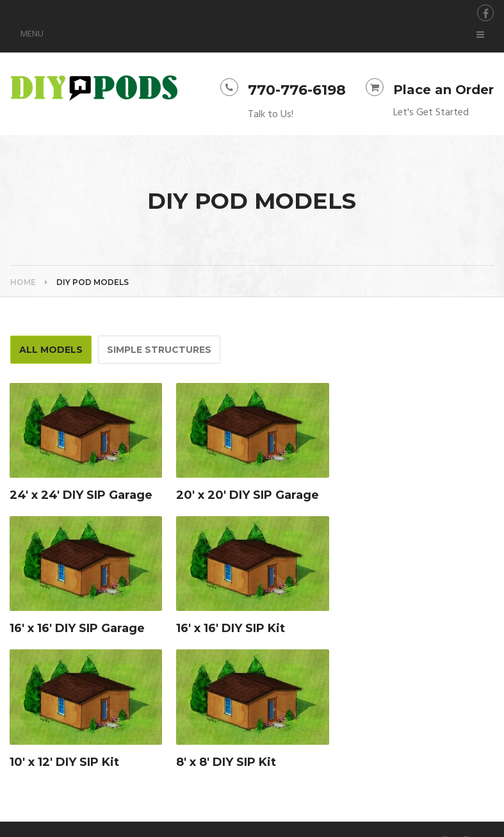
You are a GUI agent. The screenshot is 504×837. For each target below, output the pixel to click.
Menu (32, 34)
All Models (51, 350)
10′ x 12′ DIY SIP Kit (64, 762)
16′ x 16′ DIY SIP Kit (231, 628)
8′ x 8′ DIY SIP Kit (226, 762)
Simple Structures (159, 350)
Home (23, 282)
